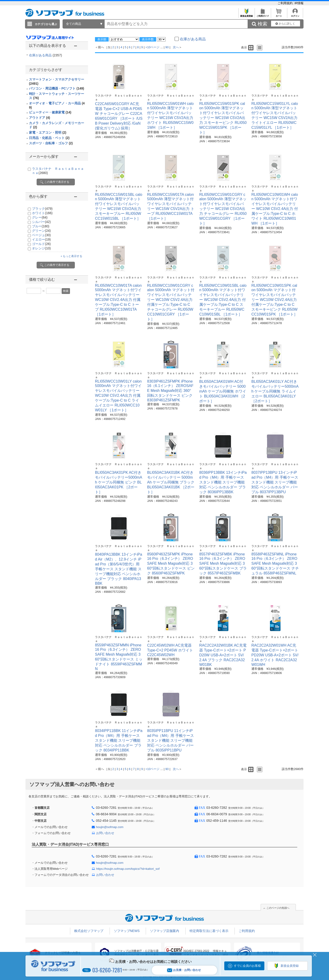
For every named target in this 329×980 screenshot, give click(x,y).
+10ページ (152, 47)
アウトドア (40, 118)
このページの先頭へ (278, 908)
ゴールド (41, 244)
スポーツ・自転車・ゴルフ (51, 143)
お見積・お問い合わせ (184, 970)
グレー (40, 217)
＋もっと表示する (71, 256)
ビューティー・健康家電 (50, 112)
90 (167, 47)
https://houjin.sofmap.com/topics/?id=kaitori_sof (128, 869)
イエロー (41, 239)
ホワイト (42, 213)
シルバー (41, 222)
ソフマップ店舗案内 (164, 931)
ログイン (295, 15)
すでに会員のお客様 (247, 966)
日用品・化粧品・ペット (49, 138)
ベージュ (41, 235)
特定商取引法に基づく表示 (209, 931)
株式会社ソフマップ (89, 931)
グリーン (41, 231)
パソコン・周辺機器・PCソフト (57, 88)
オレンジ (41, 248)
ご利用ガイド (263, 15)
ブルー (41, 226)
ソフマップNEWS (127, 931)
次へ (176, 47)
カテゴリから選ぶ (46, 24)
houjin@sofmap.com (110, 827)
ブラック (42, 209)
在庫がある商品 (45, 55)
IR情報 (299, 3)
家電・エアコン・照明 (48, 132)
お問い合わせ (105, 833)
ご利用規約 (286, 3)
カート (279, 15)
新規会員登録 (246, 15)
